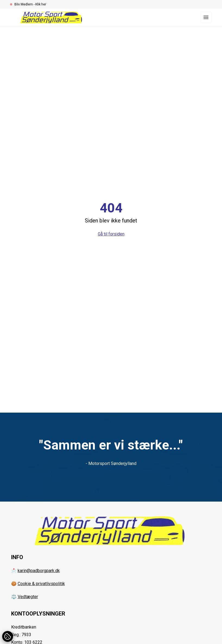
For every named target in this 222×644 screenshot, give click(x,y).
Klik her (41, 4)
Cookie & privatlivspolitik (41, 584)
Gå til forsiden (111, 234)
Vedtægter (28, 597)
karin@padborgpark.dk (39, 571)
